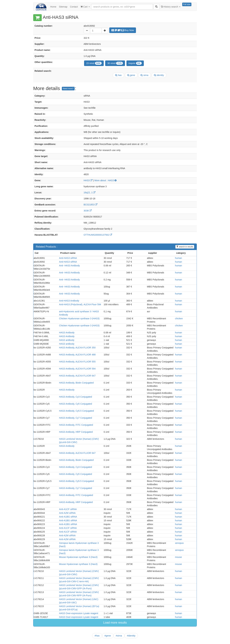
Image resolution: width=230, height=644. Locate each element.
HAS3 (88, 180)
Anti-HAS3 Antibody (69, 301)
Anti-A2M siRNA (67, 513)
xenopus (179, 543)
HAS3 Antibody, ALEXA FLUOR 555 (77, 362)
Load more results (115, 623)
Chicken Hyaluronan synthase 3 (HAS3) (79, 318)
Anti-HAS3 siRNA (68, 258)
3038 (88, 211)
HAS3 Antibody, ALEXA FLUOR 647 (77, 376)
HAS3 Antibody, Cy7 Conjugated (75, 418)
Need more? (68, 89)
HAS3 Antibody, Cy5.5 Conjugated (76, 411)
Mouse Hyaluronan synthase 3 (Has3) (78, 557)
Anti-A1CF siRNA (68, 509)
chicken (179, 318)
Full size (187, 4)
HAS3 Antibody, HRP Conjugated (76, 432)
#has (97, 636)
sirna (144, 75)
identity (159, 75)
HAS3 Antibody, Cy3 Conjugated (75, 397)
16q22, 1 (89, 192)
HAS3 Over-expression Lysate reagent (79, 613)
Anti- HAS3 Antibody (69, 266)
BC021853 (90, 205)
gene (131, 75)
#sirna (119, 636)
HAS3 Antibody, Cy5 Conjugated (75, 404)
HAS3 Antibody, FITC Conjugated (76, 425)
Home (53, 7)
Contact (74, 7)
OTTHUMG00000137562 (98, 235)
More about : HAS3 (105, 180)
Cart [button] (85, 7)
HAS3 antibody (67, 340)
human (179, 258)
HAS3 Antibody (67, 333)
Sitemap (63, 7)
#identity (131, 636)
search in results (185, 247)
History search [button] (171, 7)
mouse (178, 557)
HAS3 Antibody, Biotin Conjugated (76, 383)
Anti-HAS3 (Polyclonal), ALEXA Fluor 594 (80, 304)
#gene (108, 636)
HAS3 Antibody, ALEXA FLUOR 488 (77, 355)
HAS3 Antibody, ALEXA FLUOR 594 (77, 369)
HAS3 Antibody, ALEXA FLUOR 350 (77, 348)
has (118, 75)
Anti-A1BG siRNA (68, 517)
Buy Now (123, 30)
